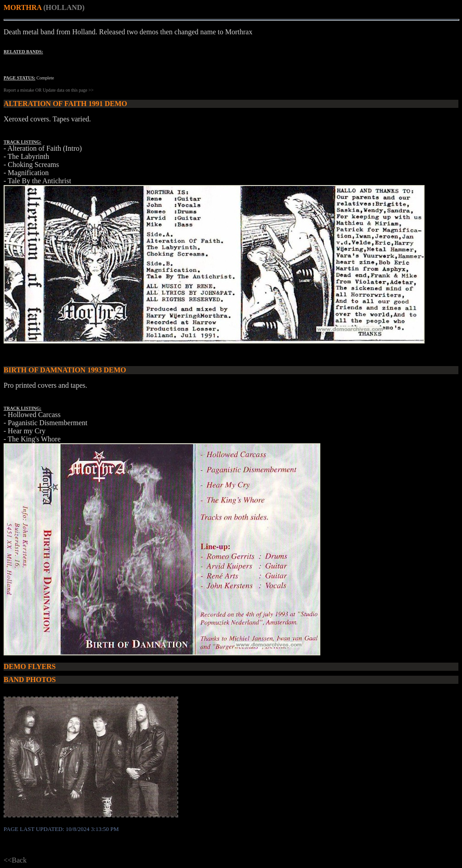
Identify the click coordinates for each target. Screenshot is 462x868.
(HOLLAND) (64, 7)
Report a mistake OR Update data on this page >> (49, 90)
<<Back (15, 860)
